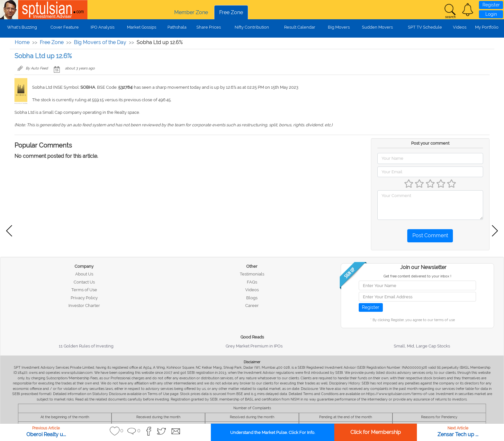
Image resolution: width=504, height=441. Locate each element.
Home (22, 42)
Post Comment (430, 235)
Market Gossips (142, 27)
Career (252, 306)
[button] (468, 10)
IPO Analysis (103, 27)
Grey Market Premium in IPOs (254, 346)
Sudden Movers (377, 27)
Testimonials (252, 274)
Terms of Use (84, 290)
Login (491, 14)
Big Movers (339, 27)
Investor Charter (84, 306)
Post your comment (430, 143)
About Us (84, 274)
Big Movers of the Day (100, 42)
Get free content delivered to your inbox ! (417, 276)
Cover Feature (65, 27)
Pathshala (177, 27)
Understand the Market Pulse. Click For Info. (273, 432)
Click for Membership (376, 432)
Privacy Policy (84, 298)
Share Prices (209, 27)
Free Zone (231, 12)
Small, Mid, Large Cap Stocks (422, 346)
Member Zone (191, 12)
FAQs (252, 282)
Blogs (252, 298)
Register (491, 5)
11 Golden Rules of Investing (86, 346)
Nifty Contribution (252, 27)
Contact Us (84, 282)
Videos (460, 27)
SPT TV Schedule (425, 27)
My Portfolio (487, 27)
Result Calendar (300, 27)
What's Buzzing (22, 27)
